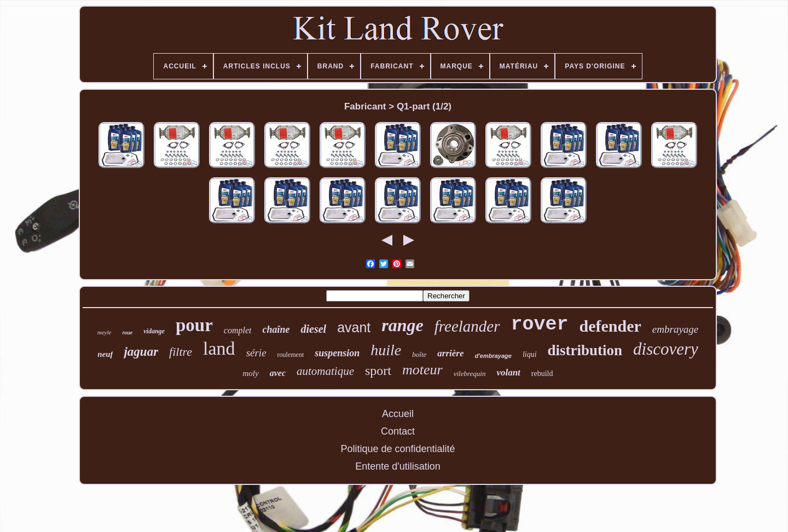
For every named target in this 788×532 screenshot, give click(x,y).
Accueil (398, 414)
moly (251, 373)
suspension (337, 353)
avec (278, 373)
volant (508, 372)
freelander (467, 326)
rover (540, 325)
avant (354, 327)
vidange (154, 331)
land (219, 348)
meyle (105, 332)
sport (378, 371)
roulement (291, 355)
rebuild (542, 374)
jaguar (141, 352)
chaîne (276, 329)
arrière (450, 353)
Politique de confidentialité (398, 449)
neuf (105, 354)
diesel (313, 329)
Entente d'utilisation (398, 466)
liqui (530, 354)
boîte (419, 354)
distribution (585, 350)
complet (238, 330)
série (256, 353)
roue (127, 332)
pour (194, 325)
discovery (666, 349)
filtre (181, 352)
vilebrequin (470, 374)
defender (610, 326)
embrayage (675, 329)
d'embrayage (493, 356)
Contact (398, 431)
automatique (325, 371)
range (402, 325)
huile (386, 350)
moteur (422, 370)
